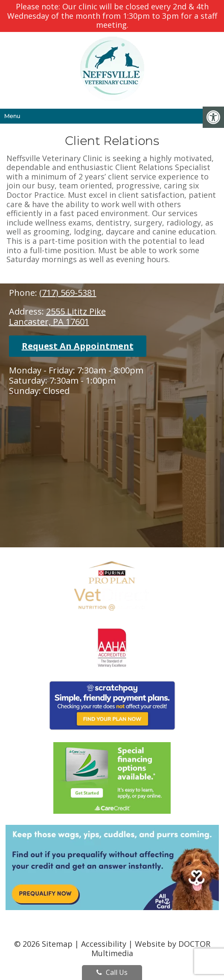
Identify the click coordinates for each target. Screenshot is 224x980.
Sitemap (57, 944)
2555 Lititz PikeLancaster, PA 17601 (57, 317)
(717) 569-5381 (68, 293)
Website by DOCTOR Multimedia (151, 948)
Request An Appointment (78, 346)
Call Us (112, 972)
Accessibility (104, 944)
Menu (12, 116)
